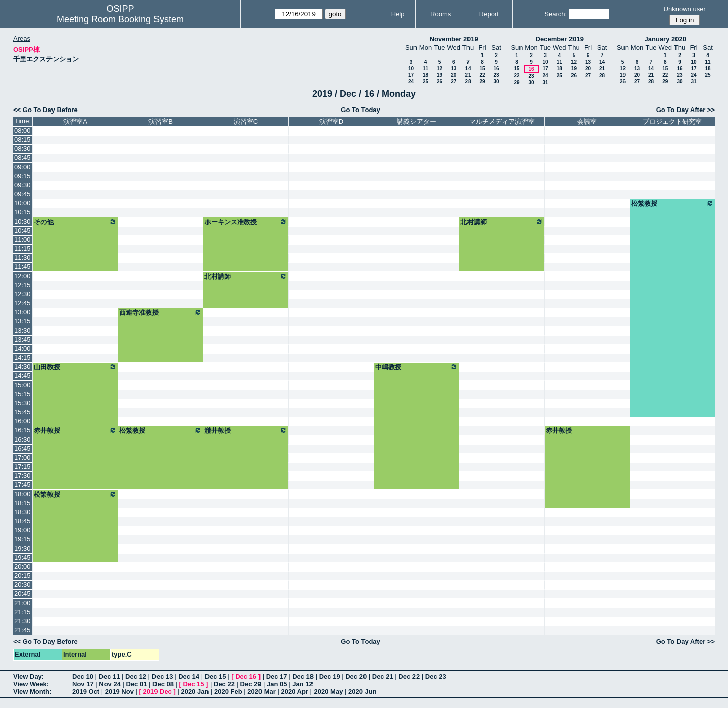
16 (496, 68)
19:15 (22, 539)
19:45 (22, 557)
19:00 (22, 530)
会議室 (587, 121)
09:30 (22, 185)
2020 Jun (362, 692)
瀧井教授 (246, 430)
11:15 (22, 249)
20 (454, 75)
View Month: (32, 692)
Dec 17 (277, 676)
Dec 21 (383, 676)
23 (496, 75)
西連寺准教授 (161, 312)
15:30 (22, 403)
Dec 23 (436, 676)
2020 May (329, 692)
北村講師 (502, 222)
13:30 (22, 330)
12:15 (22, 285)
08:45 (22, 158)
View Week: (31, 684)
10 (411, 68)
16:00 (22, 421)
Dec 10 (83, 676)
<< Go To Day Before (45, 110)
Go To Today (360, 110)
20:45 (22, 594)
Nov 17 (83, 684)
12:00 (22, 276)
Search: (556, 14)
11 (425, 68)
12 (439, 68)
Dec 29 (251, 684)
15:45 (22, 412)
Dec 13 (163, 676)
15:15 (22, 394)
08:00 (22, 130)
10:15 (22, 212)
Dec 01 (137, 684)
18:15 (22, 503)
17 (411, 75)
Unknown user (685, 9)
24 (411, 81)
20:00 (22, 566)
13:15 (22, 321)
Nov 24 (110, 684)
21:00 (22, 603)
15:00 (22, 385)
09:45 (22, 194)
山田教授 (75, 367)
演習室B (161, 121)
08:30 (22, 149)
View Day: (29, 676)
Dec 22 (409, 676)
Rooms (440, 14)
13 (454, 68)
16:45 (22, 448)
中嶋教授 (417, 367)
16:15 (22, 430)
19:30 (22, 548)
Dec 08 (163, 684)
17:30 (22, 476)
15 (482, 68)
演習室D (331, 121)
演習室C (246, 121)
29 (482, 81)
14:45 (22, 376)
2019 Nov (119, 692)
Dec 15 (216, 676)
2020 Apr (295, 692)
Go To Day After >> (686, 110)
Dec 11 (110, 676)
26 (439, 81)
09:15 (22, 176)
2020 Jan (195, 692)
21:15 (22, 612)
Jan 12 (302, 684)
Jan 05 (277, 684)
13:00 (22, 312)
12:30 (22, 294)
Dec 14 (189, 676)
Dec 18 (303, 676)
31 (545, 83)
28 (468, 81)
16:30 (22, 439)
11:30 (22, 258)
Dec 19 (330, 676)
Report (489, 14)
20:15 (22, 576)
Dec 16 (246, 676)
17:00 (22, 457)
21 (468, 75)
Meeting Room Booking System (120, 19)
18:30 (22, 512)
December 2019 (560, 39)
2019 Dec (157, 692)
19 (439, 75)
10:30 (22, 221)
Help (398, 14)
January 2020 (665, 39)
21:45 (22, 630)
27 (454, 81)
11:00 (22, 239)
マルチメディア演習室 (502, 121)
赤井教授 (75, 430)
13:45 (22, 339)
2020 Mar (262, 692)
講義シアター (417, 121)
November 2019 (454, 39)
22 (482, 75)
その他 (75, 222)
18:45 (22, 521)
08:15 (22, 140)
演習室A (75, 121)
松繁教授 (672, 203)
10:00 (22, 203)
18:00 (22, 494)
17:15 (22, 467)
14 (468, 68)
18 (425, 75)
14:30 (22, 367)
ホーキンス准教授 (246, 222)
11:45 (22, 267)
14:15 (22, 358)
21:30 (22, 621)
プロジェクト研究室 (672, 121)
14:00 (22, 348)
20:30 (22, 585)
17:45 (22, 485)
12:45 (22, 303)
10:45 (22, 230)
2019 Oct (86, 692)
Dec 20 (356, 676)
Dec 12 (136, 676)
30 (496, 81)
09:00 (22, 167)
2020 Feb (228, 692)
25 (425, 81)
